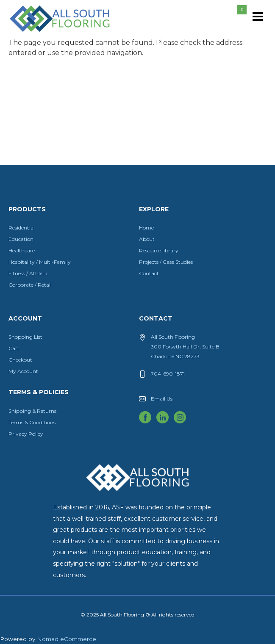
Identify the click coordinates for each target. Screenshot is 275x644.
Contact (149, 273)
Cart (14, 348)
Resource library (159, 250)
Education (21, 239)
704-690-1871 (168, 374)
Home (146, 228)
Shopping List (25, 337)
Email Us (162, 399)
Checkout (20, 360)
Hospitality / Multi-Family (40, 262)
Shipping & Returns (32, 411)
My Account (23, 371)
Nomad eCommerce (67, 639)
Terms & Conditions (32, 422)
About (147, 239)
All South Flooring (39, 33)
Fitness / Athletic (28, 273)
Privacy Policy (26, 434)
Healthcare (22, 250)
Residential (22, 228)
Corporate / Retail (30, 285)
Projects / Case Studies (166, 262)
